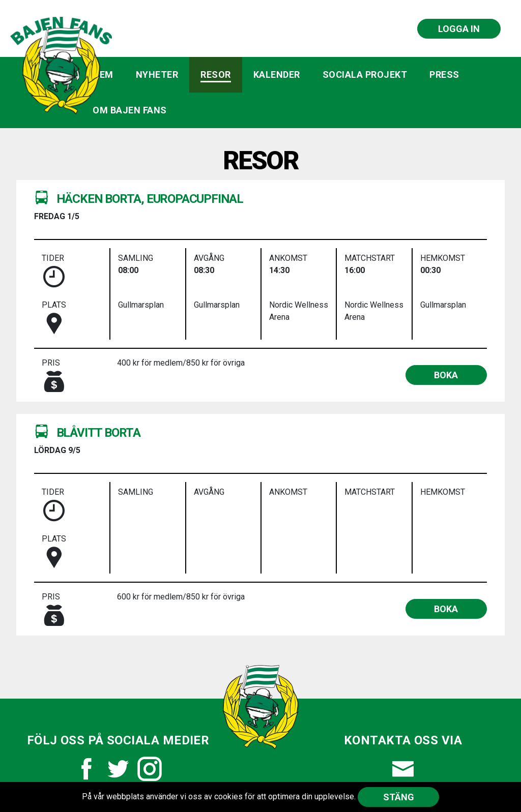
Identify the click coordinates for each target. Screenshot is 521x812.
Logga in (459, 29)
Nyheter (157, 74)
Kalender (277, 74)
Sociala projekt (365, 74)
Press (444, 74)
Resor (216, 74)
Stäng (399, 797)
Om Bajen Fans (130, 110)
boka (446, 375)
